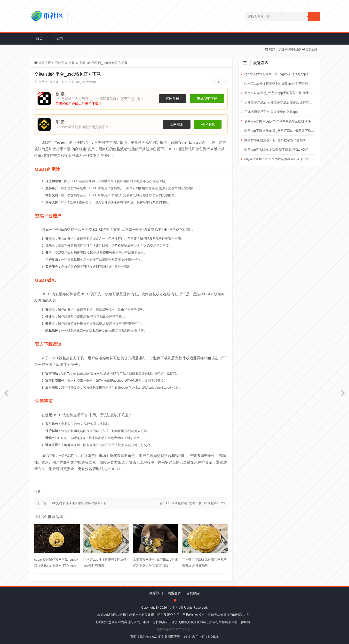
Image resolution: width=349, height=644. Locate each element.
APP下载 (208, 124)
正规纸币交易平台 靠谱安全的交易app (271, 112)
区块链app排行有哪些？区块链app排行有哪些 (105, 562)
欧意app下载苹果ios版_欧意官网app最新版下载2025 (279, 131)
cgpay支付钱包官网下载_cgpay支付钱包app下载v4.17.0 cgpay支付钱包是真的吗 (56, 563)
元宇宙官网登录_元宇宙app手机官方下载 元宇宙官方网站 (155, 562)
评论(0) (91, 82)
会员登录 (312, 49)
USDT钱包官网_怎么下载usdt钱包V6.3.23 (195, 503)
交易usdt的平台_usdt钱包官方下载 (103, 63)
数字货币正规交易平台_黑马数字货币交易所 (275, 140)
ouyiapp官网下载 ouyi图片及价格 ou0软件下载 (277, 159)
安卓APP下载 (207, 99)
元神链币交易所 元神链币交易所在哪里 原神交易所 (205, 562)
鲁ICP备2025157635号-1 (175, 629)
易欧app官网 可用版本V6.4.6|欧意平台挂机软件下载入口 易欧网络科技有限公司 (279, 121)
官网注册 (173, 99)
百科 (60, 39)
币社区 (59, 63)
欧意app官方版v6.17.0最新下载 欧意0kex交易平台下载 (279, 150)
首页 (39, 39)
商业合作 (174, 593)
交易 (71, 63)
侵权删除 (193, 593)
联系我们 (156, 593)
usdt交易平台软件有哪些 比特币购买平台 (78, 503)
